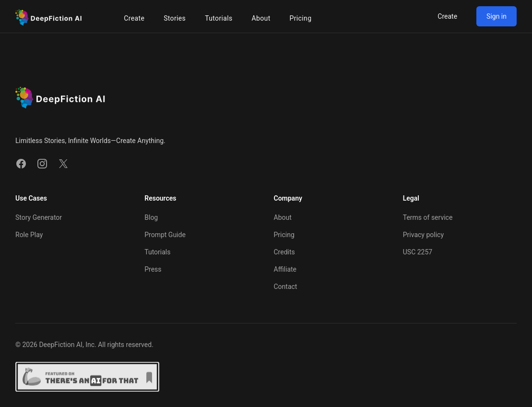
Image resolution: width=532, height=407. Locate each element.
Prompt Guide (165, 235)
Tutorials (157, 252)
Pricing (284, 235)
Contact (286, 287)
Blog (151, 217)
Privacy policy (423, 235)
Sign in (497, 16)
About (283, 217)
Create (447, 16)
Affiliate (285, 269)
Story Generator (39, 217)
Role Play (29, 235)
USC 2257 (418, 252)
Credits (284, 252)
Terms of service (428, 217)
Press (153, 269)
